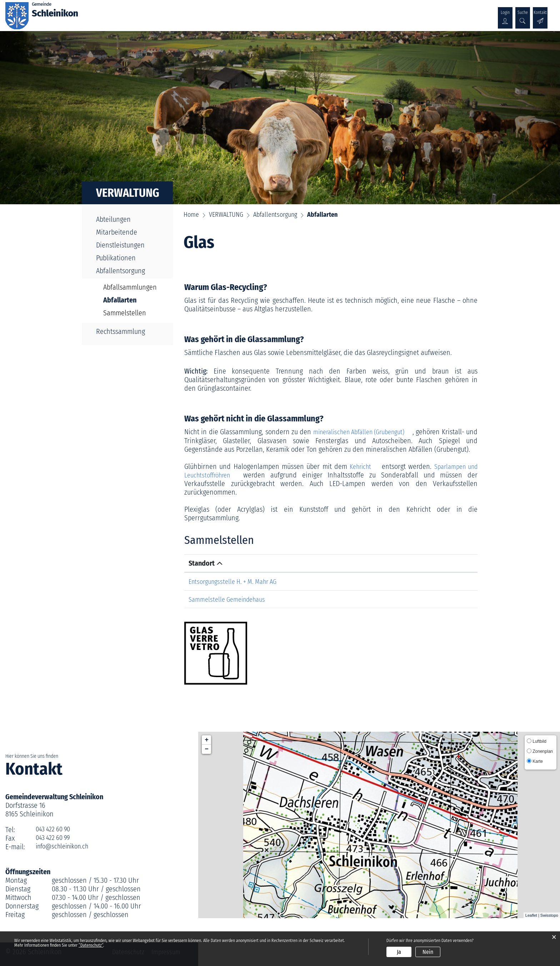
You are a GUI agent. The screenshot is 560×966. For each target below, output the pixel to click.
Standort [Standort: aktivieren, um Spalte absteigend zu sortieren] (202, 563)
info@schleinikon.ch (65, 846)
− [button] (207, 749)
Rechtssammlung (121, 331)
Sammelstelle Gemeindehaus (231, 599)
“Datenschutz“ (91, 945)
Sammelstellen (125, 313)
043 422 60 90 (55, 829)
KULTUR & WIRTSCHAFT (319, 13)
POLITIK (173, 13)
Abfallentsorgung (121, 271)
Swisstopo (549, 915)
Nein (428, 952)
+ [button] (207, 739)
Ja (399, 952)
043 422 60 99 (55, 837)
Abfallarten (132, 300)
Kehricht (360, 466)
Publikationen (116, 258)
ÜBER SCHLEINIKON (127, 13)
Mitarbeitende (117, 232)
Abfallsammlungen (130, 287)
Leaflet (531, 915)
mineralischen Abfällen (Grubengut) (369, 432)
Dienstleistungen (120, 245)
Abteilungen (113, 219)
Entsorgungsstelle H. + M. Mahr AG (237, 581)
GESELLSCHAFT (258, 13)
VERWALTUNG (211, 13)
